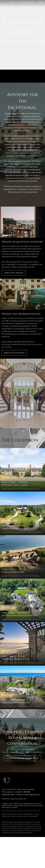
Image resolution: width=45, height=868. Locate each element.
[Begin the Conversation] (14, 353)
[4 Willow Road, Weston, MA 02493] (22, 513)
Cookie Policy (29, 814)
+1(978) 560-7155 (8, 795)
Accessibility (34, 816)
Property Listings (16, 816)
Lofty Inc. (13, 811)
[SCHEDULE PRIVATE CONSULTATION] (22, 758)
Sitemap (26, 816)
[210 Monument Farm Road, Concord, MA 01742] (22, 600)
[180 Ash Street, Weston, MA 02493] (22, 470)
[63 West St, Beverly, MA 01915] (22, 557)
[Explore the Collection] (14, 273)
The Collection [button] (26, 2)
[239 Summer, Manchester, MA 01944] (22, 644)
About (40, 2)
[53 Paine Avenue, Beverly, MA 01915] (22, 687)
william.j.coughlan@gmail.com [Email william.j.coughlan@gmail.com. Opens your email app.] (28, 795)
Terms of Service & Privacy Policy (12, 814)
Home (13, 2)
